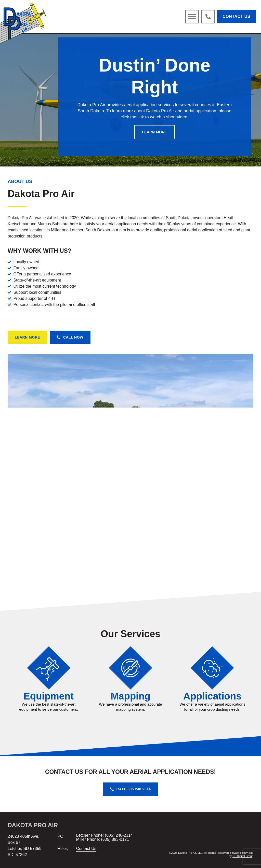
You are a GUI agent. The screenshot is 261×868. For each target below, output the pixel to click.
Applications (212, 696)
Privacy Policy (239, 853)
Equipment (49, 696)
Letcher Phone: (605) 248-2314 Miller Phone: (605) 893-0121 (105, 837)
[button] (192, 17)
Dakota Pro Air (33, 825)
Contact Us (86, 849)
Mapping (130, 696)
